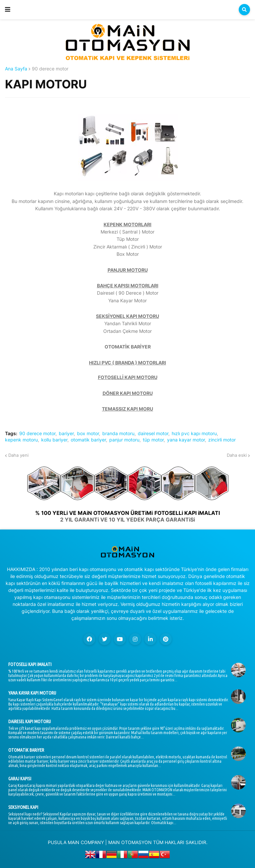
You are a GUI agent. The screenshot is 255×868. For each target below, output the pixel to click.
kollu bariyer (54, 440)
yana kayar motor (186, 440)
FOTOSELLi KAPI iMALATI (30, 664)
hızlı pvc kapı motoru (194, 434)
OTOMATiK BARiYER (26, 750)
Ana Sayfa (16, 69)
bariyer (66, 434)
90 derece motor (50, 69)
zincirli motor (222, 440)
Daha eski (237, 455)
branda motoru (118, 434)
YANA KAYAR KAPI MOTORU (32, 693)
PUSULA (57, 842)
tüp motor (153, 440)
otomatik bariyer (88, 440)
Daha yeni (18, 455)
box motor (88, 434)
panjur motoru (124, 440)
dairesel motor (153, 434)
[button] (8, 10)
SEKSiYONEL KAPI (23, 807)
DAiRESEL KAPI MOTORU (30, 722)
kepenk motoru (21, 440)
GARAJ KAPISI (20, 779)
